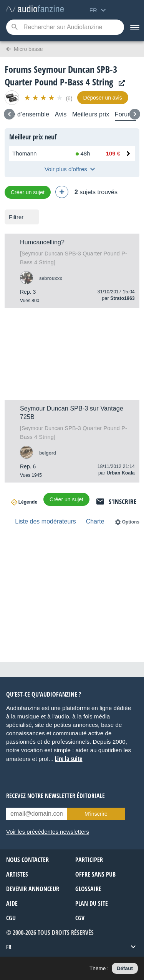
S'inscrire (122, 501)
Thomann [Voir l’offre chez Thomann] (24, 153)
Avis (61, 114)
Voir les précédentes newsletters (48, 832)
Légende (28, 502)
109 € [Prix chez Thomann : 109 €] (113, 153)
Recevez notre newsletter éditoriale (55, 796)
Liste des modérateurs (45, 521)
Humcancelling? (42, 242)
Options (131, 522)
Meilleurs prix (91, 114)
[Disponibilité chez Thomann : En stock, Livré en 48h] (84, 154)
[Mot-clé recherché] (65, 27)
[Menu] (134, 27)
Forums (125, 114)
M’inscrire (96, 814)
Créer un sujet (28, 192)
